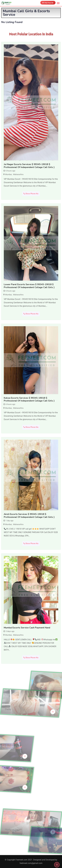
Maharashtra (18, 174)
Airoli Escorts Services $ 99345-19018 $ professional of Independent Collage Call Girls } (29, 516)
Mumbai (8, 174)
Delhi (8, 697)
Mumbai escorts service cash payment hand (27, 628)
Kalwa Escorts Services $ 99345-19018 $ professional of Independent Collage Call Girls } (29, 399)
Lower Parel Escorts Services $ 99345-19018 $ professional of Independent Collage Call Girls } (29, 286)
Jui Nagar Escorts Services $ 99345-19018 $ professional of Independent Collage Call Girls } (29, 166)
